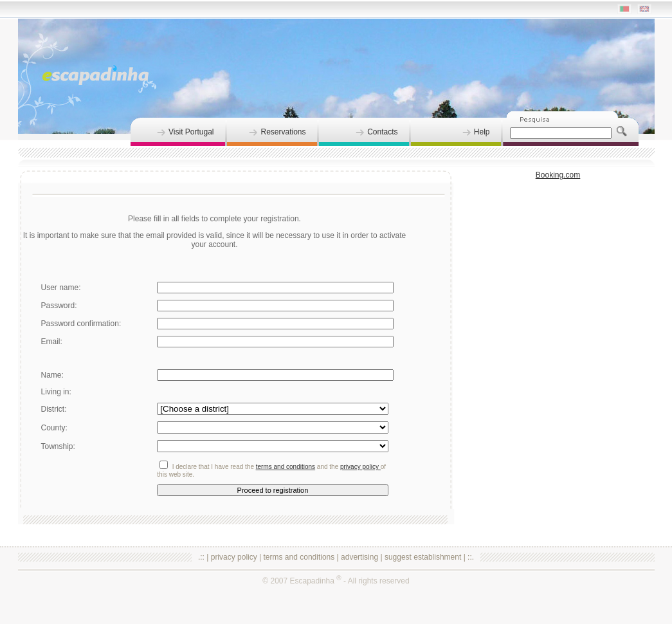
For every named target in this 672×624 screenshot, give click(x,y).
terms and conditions (299, 557)
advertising (359, 557)
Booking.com (558, 175)
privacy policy (234, 557)
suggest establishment (423, 557)
